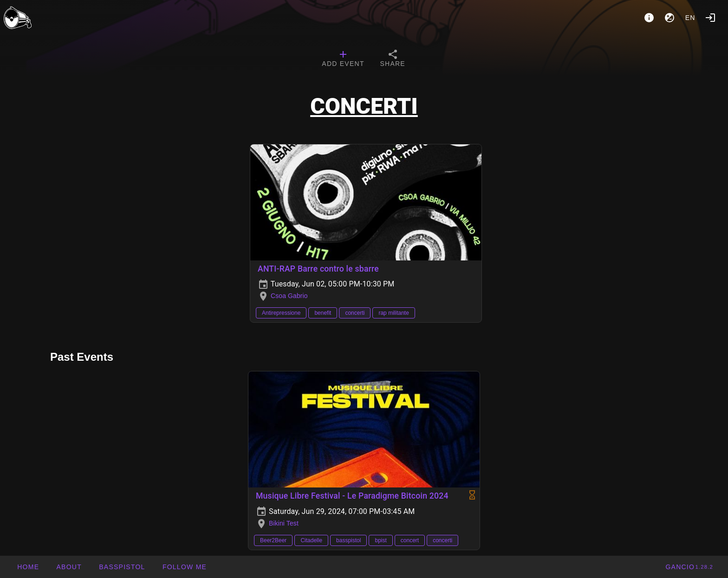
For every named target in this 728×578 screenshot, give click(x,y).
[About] (649, 18)
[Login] (710, 18)
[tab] (343, 59)
